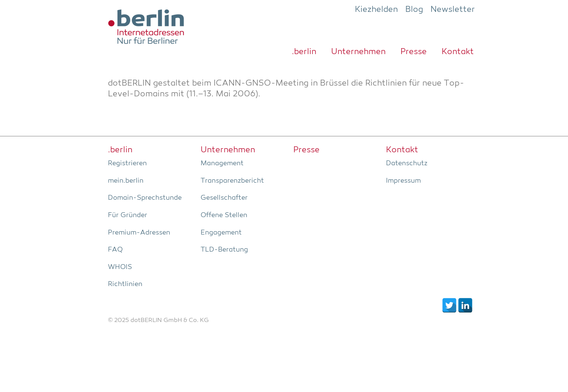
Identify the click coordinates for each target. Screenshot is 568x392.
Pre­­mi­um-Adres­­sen (139, 233)
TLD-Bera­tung (224, 250)
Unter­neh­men (358, 52)
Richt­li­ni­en (125, 284)
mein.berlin (126, 181)
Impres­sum (403, 181)
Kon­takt (458, 52)
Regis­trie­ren (127, 163)
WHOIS (120, 267)
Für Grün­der (128, 215)
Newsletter (453, 10)
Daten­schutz (407, 163)
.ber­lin (304, 52)
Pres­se (414, 52)
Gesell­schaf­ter (224, 198)
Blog (414, 10)
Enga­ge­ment (221, 233)
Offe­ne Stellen (224, 215)
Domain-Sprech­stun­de (145, 198)
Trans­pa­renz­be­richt (232, 181)
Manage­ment (222, 163)
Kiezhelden (376, 10)
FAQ (115, 250)
